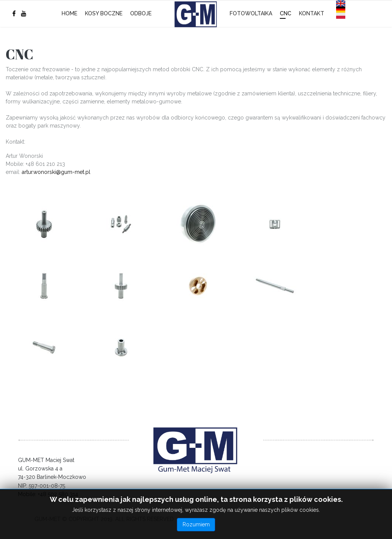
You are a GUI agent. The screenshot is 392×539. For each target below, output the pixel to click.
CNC (286, 13)
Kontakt (312, 13)
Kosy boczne (104, 13)
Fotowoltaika (251, 13)
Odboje (141, 13)
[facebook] (14, 14)
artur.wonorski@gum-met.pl (56, 172)
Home (69, 13)
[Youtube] (24, 14)
